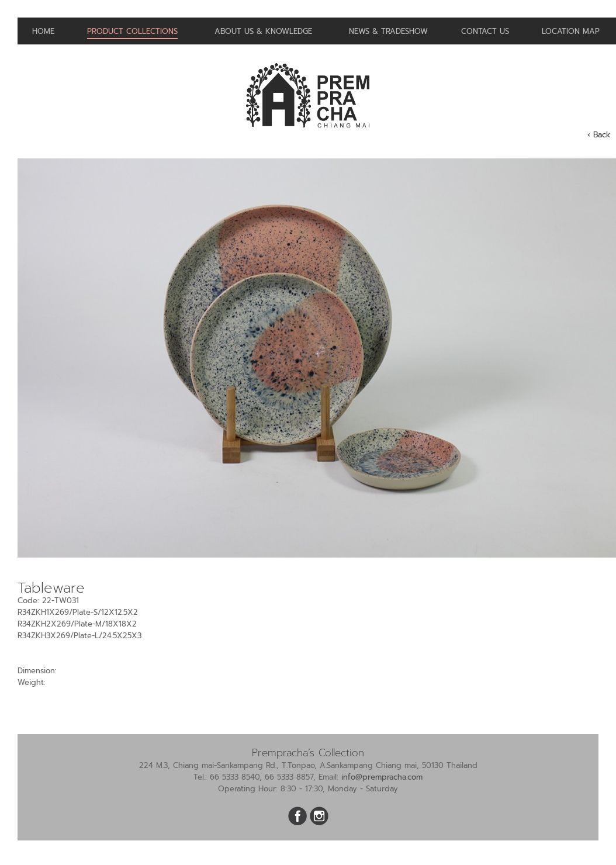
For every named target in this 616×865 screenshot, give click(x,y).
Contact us (485, 31)
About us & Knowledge (263, 31)
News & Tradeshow (388, 31)
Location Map (571, 31)
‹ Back (599, 135)
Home (43, 31)
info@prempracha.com (382, 777)
